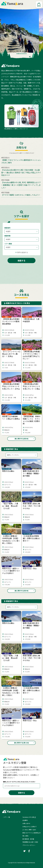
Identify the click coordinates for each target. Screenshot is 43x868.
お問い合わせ (26, 823)
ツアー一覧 (7, 817)
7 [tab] (25, 54)
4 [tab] (21, 54)
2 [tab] (18, 54)
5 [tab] (22, 54)
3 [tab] (20, 54)
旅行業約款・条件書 (28, 839)
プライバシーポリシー (29, 845)
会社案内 (25, 820)
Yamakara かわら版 (28, 817)
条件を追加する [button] (23, 252)
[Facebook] (29, 851)
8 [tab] (26, 54)
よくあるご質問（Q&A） (30, 830)
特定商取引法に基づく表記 (30, 842)
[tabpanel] (21, 31)
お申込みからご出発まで (30, 827)
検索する (21, 260)
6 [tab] (23, 54)
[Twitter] (24, 851)
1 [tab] (17, 54)
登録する (21, 793)
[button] (39, 5)
